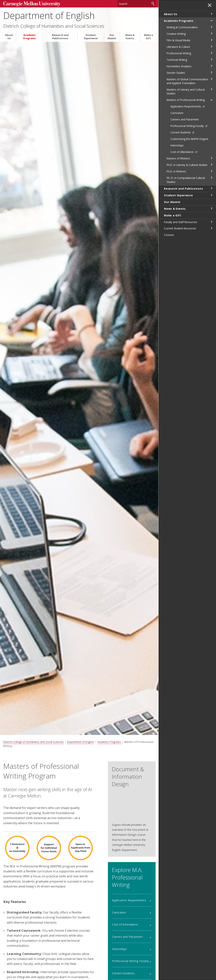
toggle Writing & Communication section (211, 27)
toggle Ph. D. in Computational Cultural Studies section (211, 178)
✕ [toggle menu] (210, 6)
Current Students (123, 973)
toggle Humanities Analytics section (211, 66)
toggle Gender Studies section (211, 72)
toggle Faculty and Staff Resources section (211, 222)
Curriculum (119, 912)
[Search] (137, 4)
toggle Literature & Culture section (211, 46)
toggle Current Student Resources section (211, 228)
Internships (119, 949)
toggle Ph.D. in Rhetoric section (211, 171)
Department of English (49, 15)
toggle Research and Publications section (211, 188)
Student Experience (91, 37)
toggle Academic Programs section (211, 20)
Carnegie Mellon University (32, 4)
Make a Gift (148, 37)
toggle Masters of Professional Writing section (211, 100)
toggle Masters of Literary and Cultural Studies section (211, 89)
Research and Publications (60, 37)
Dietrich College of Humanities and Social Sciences (54, 26)
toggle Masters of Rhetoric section (211, 158)
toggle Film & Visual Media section (211, 40)
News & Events (130, 37)
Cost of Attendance (125, 924)
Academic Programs (29, 37)
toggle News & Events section (211, 208)
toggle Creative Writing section (211, 33)
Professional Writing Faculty (130, 961)
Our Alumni (112, 37)
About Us (9, 37)
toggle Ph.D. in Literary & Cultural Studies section (211, 165)
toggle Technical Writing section (211, 59)
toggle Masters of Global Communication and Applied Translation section (211, 79)
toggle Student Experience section (211, 195)
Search (153, 4)
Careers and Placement (127, 937)
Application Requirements (129, 900)
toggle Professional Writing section (211, 53)
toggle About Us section (211, 14)
